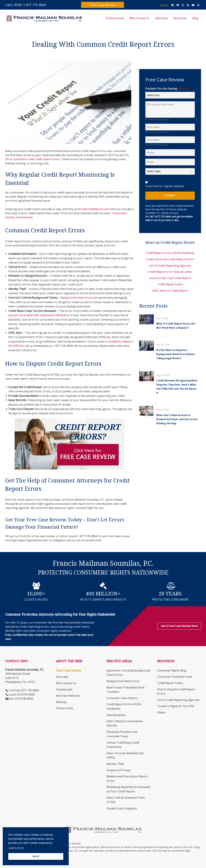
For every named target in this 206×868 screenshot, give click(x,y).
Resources (180, 18)
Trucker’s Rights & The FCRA (176, 706)
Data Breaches (116, 715)
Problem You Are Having (167, 89)
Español (164, 5)
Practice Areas (115, 18)
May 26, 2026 (163, 345)
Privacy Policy (64, 708)
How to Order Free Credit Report (170, 278)
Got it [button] (36, 856)
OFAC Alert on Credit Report (170, 291)
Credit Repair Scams (170, 284)
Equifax (10, 217)
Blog (195, 18)
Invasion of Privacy (119, 770)
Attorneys (162, 18)
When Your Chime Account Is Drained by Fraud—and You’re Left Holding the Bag (177, 419)
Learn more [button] (16, 848)
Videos (162, 712)
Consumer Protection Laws (175, 677)
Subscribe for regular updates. (165, 186)
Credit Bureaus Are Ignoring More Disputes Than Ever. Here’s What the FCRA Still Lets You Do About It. (177, 387)
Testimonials (64, 689)
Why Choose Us (140, 18)
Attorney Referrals (68, 696)
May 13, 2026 (163, 375)
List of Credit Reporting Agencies (170, 266)
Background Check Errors (123, 681)
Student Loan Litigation (122, 808)
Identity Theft (115, 764)
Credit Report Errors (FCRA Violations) (170, 253)
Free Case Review (103, 5)
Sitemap (61, 702)
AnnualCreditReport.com (93, 209)
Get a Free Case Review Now (179, 626)
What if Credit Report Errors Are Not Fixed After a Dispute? (176, 326)
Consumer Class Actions (122, 698)
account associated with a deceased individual (37, 315)
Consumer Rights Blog (172, 670)
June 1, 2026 (162, 318)
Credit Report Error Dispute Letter (170, 272)
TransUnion (119, 213)
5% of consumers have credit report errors (33, 159)
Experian (27, 217)
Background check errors (77, 298)
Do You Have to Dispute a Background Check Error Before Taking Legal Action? (176, 354)
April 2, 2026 (163, 410)
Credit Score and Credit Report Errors (170, 259)
